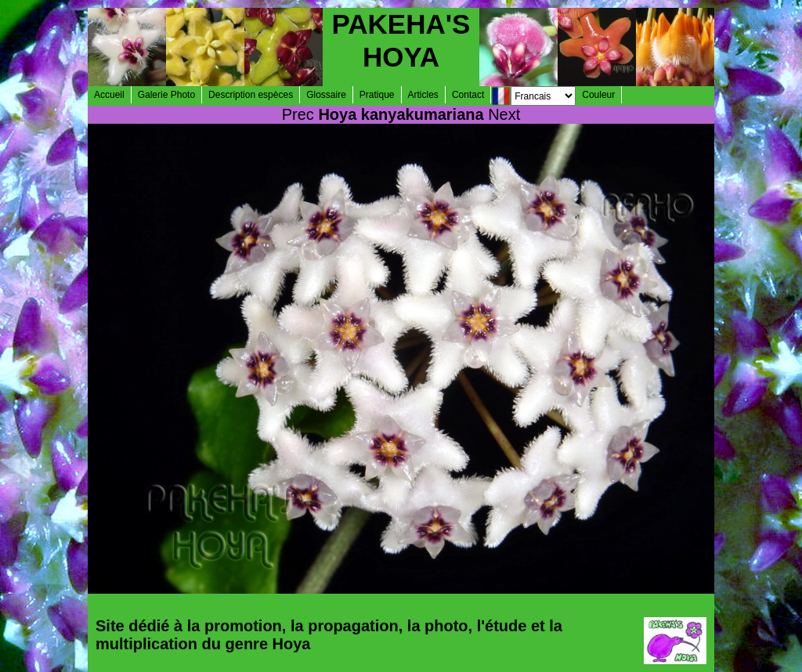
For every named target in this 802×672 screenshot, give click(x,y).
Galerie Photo (166, 95)
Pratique (377, 95)
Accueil (109, 95)
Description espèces (251, 95)
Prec (298, 114)
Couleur (598, 95)
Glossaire (326, 95)
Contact (468, 95)
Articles (423, 95)
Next (504, 114)
